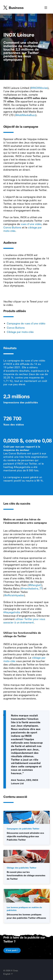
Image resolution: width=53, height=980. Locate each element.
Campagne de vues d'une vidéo (26, 323)
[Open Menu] (46, 8)
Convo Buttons (12, 227)
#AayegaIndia (12, 612)
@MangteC (35, 585)
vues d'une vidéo (31, 224)
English (8, 974)
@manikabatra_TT (32, 588)
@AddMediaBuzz (26, 115)
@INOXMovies (39, 88)
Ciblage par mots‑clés (20, 332)
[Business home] (13, 8)
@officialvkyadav (14, 595)
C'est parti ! (12, 950)
